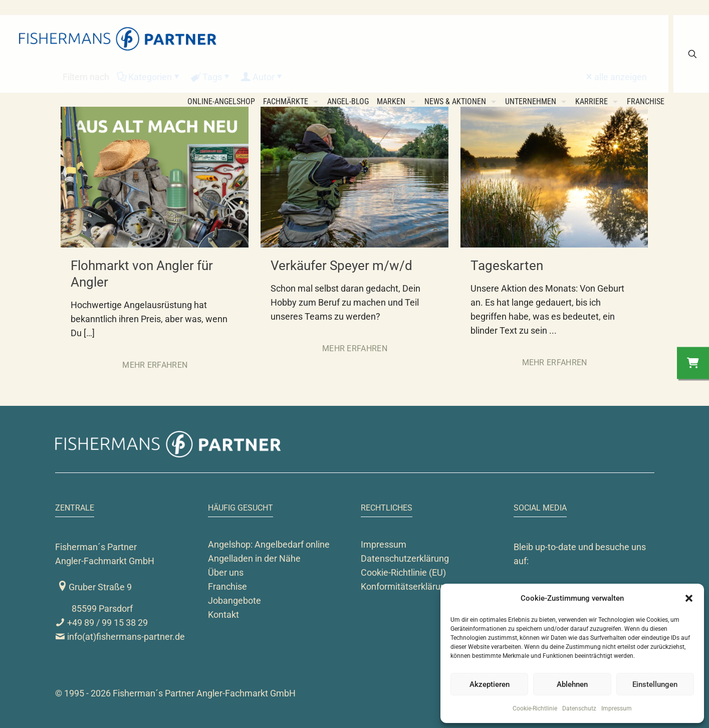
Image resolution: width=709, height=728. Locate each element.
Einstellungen (655, 684)
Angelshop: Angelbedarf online (269, 544)
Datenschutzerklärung (405, 558)
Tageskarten (507, 266)
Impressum (617, 708)
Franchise (227, 586)
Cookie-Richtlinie (535, 708)
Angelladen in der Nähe (254, 558)
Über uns (226, 572)
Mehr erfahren (155, 365)
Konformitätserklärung (406, 586)
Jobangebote (234, 600)
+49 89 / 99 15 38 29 (101, 623)
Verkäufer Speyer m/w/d (341, 266)
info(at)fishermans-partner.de (120, 637)
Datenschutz (579, 708)
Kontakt (223, 615)
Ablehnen (572, 684)
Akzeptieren (490, 684)
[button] (689, 598)
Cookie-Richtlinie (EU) (403, 572)
